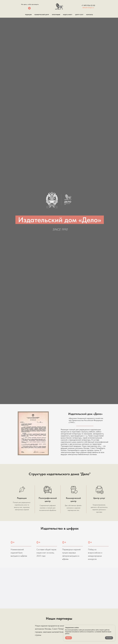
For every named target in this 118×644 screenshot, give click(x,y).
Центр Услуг (79, 15)
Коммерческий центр (42, 15)
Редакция (28, 15)
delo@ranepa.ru (88, 8)
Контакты (90, 15)
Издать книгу (68, 15)
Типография (56, 15)
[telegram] (29, 9)
